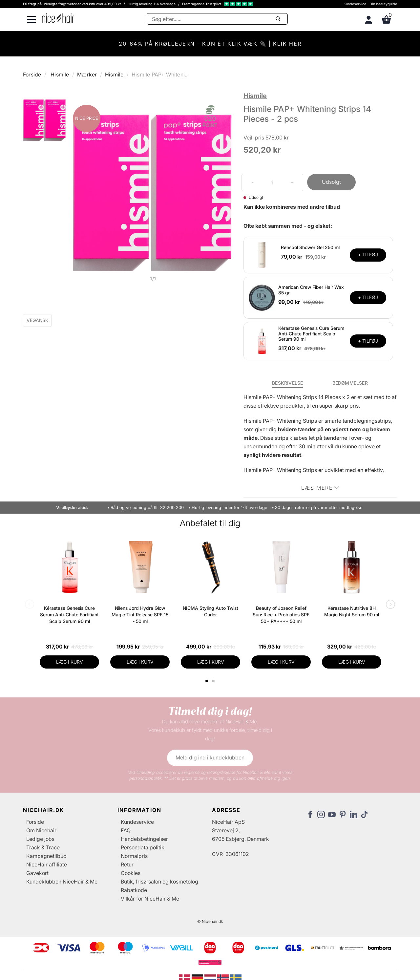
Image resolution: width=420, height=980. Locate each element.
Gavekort (37, 873)
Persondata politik (143, 847)
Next (389, 605)
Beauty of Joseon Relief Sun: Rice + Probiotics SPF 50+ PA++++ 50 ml (281, 615)
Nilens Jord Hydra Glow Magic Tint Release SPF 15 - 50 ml (140, 615)
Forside (32, 75)
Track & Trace (43, 847)
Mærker (87, 75)
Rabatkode (134, 890)
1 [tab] (207, 681)
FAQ (126, 830)
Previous (31, 605)
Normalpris (134, 856)
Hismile (60, 75)
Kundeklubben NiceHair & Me (62, 882)
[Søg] (217, 19)
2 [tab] (214, 681)
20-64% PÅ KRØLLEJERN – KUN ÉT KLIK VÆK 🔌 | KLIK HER (210, 44)
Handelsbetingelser (144, 839)
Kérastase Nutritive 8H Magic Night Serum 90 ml (352, 611)
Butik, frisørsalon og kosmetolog (159, 882)
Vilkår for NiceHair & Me (150, 899)
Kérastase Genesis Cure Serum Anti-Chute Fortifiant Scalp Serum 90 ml (311, 334)
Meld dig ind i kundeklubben (210, 757)
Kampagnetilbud (46, 856)
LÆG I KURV (70, 662)
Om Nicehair (41, 830)
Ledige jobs (40, 839)
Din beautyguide (383, 4)
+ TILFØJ (368, 255)
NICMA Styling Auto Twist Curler (210, 611)
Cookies (131, 873)
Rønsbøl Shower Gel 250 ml (310, 247)
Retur (127, 864)
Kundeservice (355, 4)
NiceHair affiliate (47, 864)
